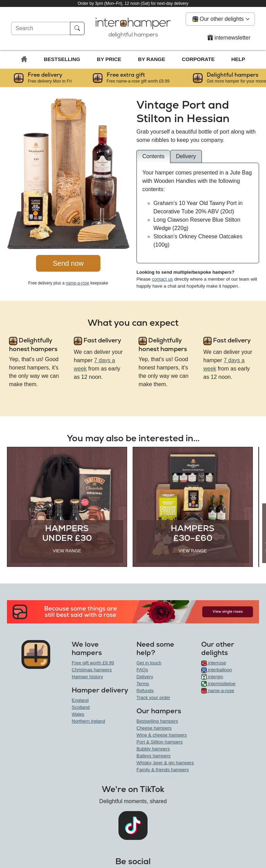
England (80, 700)
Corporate (198, 59)
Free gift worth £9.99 (93, 663)
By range (152, 59)
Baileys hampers (154, 756)
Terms (143, 684)
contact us (162, 279)
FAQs (142, 670)
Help (238, 59)
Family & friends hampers (163, 770)
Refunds (145, 691)
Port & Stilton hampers (159, 742)
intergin (212, 677)
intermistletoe (218, 684)
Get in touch (149, 663)
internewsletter (229, 38)
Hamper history (87, 677)
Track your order (153, 697)
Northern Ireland (88, 721)
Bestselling (62, 59)
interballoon (217, 670)
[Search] (41, 28)
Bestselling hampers (157, 721)
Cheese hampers (154, 728)
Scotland (81, 707)
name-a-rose (78, 283)
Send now (68, 263)
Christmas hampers (92, 670)
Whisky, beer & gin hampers (165, 763)
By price (109, 59)
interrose (214, 663)
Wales (78, 714)
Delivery (145, 677)
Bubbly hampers (153, 749)
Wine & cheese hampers (162, 735)
